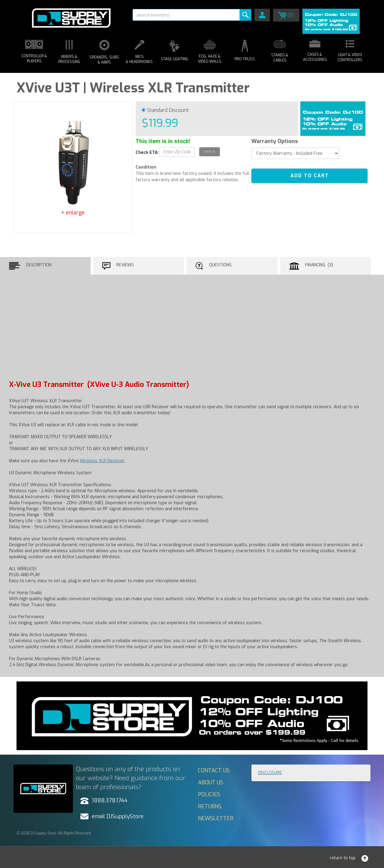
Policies (209, 795)
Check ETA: (147, 153)
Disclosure (270, 773)
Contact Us (214, 771)
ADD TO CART (310, 176)
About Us (211, 783)
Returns (210, 807)
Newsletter (216, 819)
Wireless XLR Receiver (102, 461)
